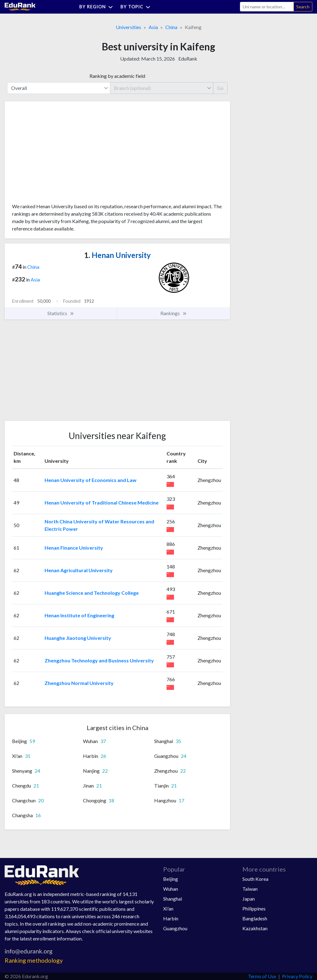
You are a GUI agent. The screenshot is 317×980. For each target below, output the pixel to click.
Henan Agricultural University (79, 570)
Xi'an (168, 908)
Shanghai (173, 899)
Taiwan (250, 889)
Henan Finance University (74, 548)
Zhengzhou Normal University (79, 683)
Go (220, 88)
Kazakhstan (255, 928)
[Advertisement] (59, 154)
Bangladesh (255, 918)
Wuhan (171, 889)
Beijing (171, 879)
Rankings (174, 313)
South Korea (255, 879)
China (171, 27)
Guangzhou (175, 928)
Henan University (117, 255)
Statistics (61, 313)
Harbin (171, 918)
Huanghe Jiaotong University (78, 638)
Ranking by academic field (117, 76)
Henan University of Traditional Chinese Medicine (102, 503)
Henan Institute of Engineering (79, 615)
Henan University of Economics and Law (91, 480)
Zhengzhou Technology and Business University (99, 660)
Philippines (254, 908)
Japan (249, 899)
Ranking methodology (34, 960)
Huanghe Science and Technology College (92, 593)
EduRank (188, 59)
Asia (153, 27)
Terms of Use (262, 976)
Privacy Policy (297, 976)
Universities (128, 27)
